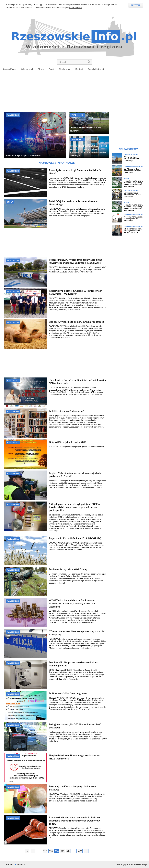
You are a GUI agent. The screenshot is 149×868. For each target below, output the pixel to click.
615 (63, 851)
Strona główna (9, 69)
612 (45, 851)
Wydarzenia (65, 69)
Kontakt (79, 69)
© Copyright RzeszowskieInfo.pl (132, 864)
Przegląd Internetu (97, 69)
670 (80, 851)
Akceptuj (136, 5)
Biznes (41, 69)
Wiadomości (27, 69)
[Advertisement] (74, 92)
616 (68, 851)
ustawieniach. (76, 7)
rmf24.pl (22, 864)
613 (51, 851)
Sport (52, 69)
